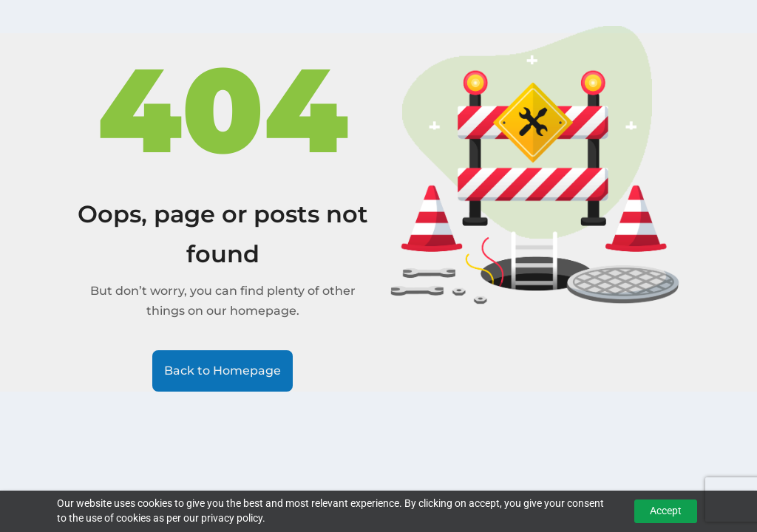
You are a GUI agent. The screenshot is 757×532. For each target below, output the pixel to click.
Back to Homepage (223, 371)
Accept (666, 511)
